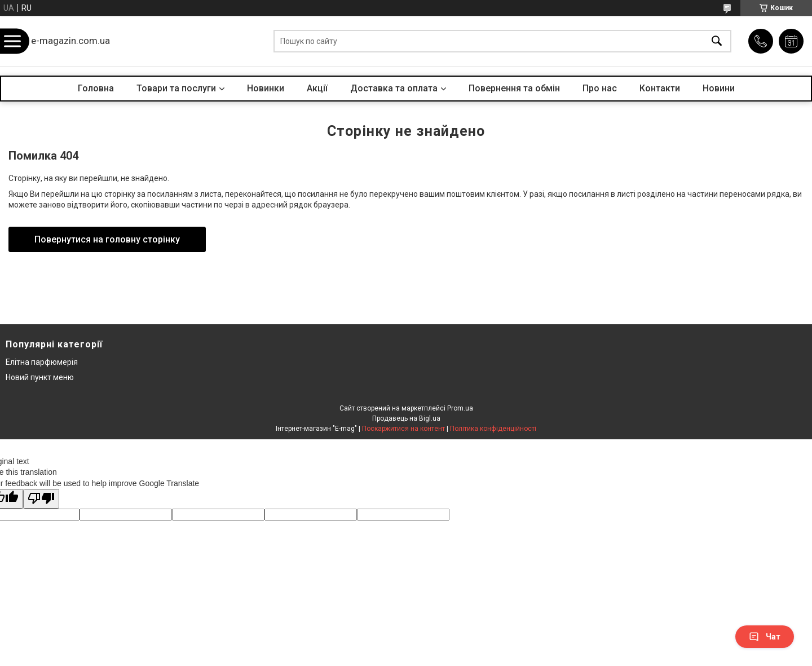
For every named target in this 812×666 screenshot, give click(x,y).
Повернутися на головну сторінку (107, 239)
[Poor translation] (41, 499)
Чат (765, 637)
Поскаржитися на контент (403, 429)
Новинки (266, 88)
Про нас (600, 88)
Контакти (660, 88)
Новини (719, 88)
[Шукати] (717, 41)
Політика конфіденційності (493, 429)
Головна (96, 88)
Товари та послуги (176, 88)
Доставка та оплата (394, 88)
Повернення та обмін (514, 88)
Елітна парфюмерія (42, 362)
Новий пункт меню (40, 377)
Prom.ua (460, 408)
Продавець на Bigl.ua (406, 418)
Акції (317, 88)
